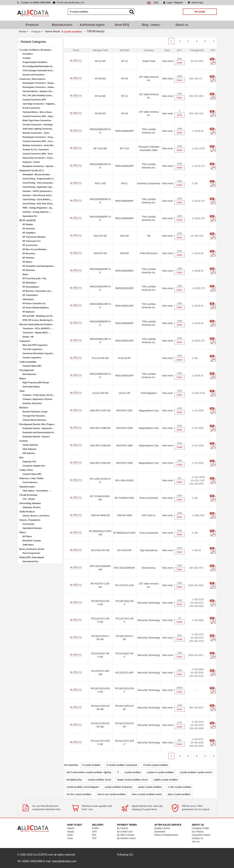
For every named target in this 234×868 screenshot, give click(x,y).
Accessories (29, 524)
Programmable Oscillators (35, 62)
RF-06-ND (100, 113)
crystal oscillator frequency (118, 787)
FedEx (95, 828)
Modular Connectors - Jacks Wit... (39, 145)
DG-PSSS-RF (124, 550)
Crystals (27, 58)
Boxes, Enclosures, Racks (32, 549)
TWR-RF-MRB (125, 515)
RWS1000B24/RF (124, 131)
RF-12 (125, 61)
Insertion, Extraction (32, 403)
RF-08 (125, 79)
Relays (23, 379)
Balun (25, 274)
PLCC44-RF (124, 358)
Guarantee (160, 832)
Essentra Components (149, 183)
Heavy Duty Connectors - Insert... (38, 158)
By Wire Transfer (126, 835)
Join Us (196, 842)
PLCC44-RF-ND (100, 358)
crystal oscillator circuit (99, 780)
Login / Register (173, 2)
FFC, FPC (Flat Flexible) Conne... (38, 96)
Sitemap (212, 2)
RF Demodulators (31, 287)
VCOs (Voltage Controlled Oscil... (38, 71)
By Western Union (126, 838)
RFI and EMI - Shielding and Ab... (38, 316)
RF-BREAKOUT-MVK (125, 533)
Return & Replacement (166, 835)
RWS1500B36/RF (124, 201)
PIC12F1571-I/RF (124, 673)
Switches (24, 441)
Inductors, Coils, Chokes (31, 478)
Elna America (149, 568)
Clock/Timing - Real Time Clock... (38, 204)
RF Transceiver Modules (34, 237)
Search (71, 828)
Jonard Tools (149, 61)
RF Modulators (30, 283)
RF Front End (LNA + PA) (34, 279)
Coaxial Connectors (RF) (34, 100)
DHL (94, 835)
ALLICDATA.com (43, 855)
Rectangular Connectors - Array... (38, 137)
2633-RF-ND (100, 253)
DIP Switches (29, 453)
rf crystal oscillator (91, 765)
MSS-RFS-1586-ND (100, 445)
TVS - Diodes (29, 499)
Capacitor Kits (29, 462)
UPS (94, 832)
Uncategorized (26, 370)
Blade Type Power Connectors (37, 120)
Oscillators (28, 54)
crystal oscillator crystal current (196, 772)
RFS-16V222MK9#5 (124, 568)
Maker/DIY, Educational (32, 557)
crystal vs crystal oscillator (160, 772)
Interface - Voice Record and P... (38, 195)
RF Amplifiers (29, 233)
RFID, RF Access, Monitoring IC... (38, 320)
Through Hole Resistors (34, 416)
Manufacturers (62, 25)
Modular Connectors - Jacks (36, 133)
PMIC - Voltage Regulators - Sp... (38, 208)
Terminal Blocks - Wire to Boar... (38, 112)
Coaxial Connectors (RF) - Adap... (38, 116)
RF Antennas (29, 229)
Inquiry (71, 832)
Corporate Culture (201, 835)
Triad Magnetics (149, 393)
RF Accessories (30, 245)
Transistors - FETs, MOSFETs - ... (38, 328)
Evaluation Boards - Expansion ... (38, 428)
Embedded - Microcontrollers (36, 175)
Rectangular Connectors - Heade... (39, 83)
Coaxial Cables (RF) (32, 366)
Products (32, 25)
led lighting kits (74, 780)
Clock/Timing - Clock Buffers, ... (38, 200)
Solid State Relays (31, 387)
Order (179, 63)
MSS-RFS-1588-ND (100, 428)
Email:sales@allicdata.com (71, 2)
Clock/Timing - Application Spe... (38, 187)
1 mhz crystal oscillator (180, 787)
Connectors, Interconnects (32, 79)
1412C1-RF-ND (100, 393)
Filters (23, 532)
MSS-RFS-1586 (125, 445)
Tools (22, 391)
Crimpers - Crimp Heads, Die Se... (38, 395)
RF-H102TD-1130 (124, 585)
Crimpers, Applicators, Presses (37, 399)
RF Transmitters (30, 295)
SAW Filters (28, 545)
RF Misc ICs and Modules (35, 249)
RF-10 (125, 96)
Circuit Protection (28, 495)
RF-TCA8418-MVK (124, 498)
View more (168, 61)
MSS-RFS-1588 (125, 428)
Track (70, 838)
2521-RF (124, 236)
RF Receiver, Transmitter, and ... (38, 291)
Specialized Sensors (32, 528)
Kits (21, 458)
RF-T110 (124, 148)
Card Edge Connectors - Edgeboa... (39, 104)
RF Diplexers (29, 312)
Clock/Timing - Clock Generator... (38, 183)
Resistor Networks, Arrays (35, 412)
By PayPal (122, 828)
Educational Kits (30, 561)
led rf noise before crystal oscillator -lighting (89, 772)
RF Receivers (29, 254)
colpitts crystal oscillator (166, 780)
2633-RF (124, 253)
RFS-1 (124, 183)
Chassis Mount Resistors (34, 420)
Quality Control (162, 828)
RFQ (179, 115)
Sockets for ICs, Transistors (36, 150)
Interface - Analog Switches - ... (37, 212)
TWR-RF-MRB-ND (100, 515)
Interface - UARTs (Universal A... (38, 191)
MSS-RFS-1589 (125, 463)
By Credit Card (125, 832)
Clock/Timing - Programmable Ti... (39, 179)
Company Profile (200, 828)
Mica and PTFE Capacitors (35, 345)
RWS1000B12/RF (124, 306)
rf (118, 772)
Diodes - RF (28, 337)
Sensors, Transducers (30, 520)
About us (182, 25)
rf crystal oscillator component (122, 765)
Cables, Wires (26, 470)
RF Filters (27, 537)
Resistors (24, 408)
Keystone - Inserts (31, 162)
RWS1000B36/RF (124, 323)
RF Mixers (27, 262)
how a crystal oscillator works (147, 794)
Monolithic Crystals (32, 541)
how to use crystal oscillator (111, 794)
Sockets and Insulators (33, 75)
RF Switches (29, 258)
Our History (198, 832)
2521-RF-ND (100, 236)
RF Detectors (29, 270)
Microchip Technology (149, 603)
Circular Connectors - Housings (38, 125)
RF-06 (125, 113)
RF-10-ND (100, 96)
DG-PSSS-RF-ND (100, 550)
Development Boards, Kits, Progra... (37, 424)
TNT (94, 838)
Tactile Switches (30, 445)
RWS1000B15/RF (124, 376)
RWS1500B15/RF (124, 288)
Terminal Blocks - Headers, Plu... (38, 91)
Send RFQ (122, 25)
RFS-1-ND (100, 183)
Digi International (149, 550)
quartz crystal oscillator (150, 787)
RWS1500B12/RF (124, 341)
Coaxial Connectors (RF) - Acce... (38, 141)
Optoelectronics (27, 487)
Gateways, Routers (32, 507)
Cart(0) (200, 12)
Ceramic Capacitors (32, 358)
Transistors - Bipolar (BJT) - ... (37, 333)
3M (149, 236)
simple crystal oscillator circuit (132, 780)
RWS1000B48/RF (124, 271)
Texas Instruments (149, 498)
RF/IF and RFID (28, 220)
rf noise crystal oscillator (156, 765)
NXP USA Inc (149, 515)
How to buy (196, 2)
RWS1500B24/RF (124, 166)
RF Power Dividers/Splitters (36, 308)
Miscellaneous (29, 374)
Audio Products (27, 512)
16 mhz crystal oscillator (79, 794)
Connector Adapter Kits (34, 466)
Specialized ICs (30, 216)
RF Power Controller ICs (34, 304)
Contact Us (198, 838)
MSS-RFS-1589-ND (100, 463)
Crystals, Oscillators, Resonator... (36, 50)
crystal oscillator (133, 772)
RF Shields (28, 224)
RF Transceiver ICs (32, 241)
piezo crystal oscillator (179, 794)
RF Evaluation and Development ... (39, 266)
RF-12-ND (100, 61)
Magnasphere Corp (149, 411)
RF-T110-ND (100, 148)
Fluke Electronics (149, 253)
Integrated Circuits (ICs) (32, 170)
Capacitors (25, 341)
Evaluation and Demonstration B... (39, 433)
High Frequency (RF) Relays (36, 383)
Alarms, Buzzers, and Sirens (36, 516)
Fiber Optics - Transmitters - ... (37, 491)
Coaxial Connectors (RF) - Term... (38, 154)
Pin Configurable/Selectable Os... (38, 66)
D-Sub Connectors (31, 108)
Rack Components (31, 553)
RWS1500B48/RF (124, 218)
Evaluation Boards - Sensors (36, 437)
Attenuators (28, 299)
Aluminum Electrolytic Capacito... (38, 353)
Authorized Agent (92, 25)
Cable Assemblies (28, 362)
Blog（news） (152, 25)
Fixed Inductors (30, 482)
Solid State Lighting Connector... (38, 129)
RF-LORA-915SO (124, 480)
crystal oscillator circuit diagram (83, 787)
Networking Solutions (30, 503)
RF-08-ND (100, 79)
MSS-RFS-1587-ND (100, 411)
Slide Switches (30, 449)
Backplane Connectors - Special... (39, 166)
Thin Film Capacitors (32, 349)
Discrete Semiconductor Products (36, 324)
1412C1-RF (124, 393)
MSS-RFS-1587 (125, 411)
